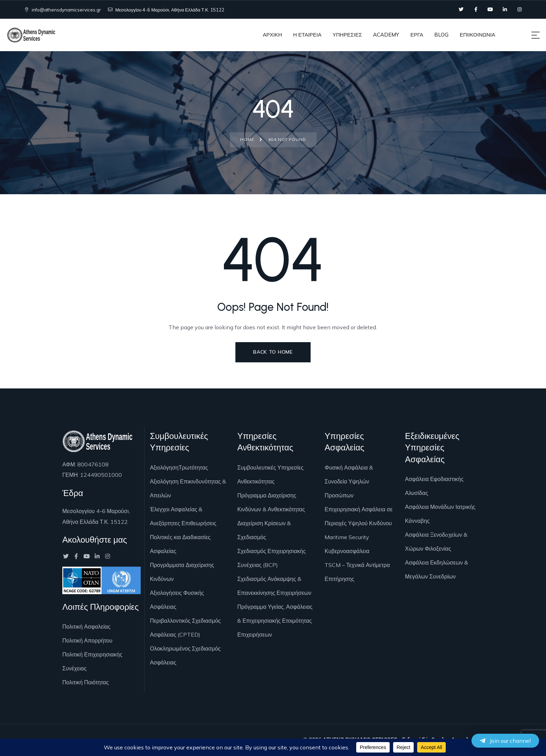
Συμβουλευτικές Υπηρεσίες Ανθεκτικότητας (270, 474)
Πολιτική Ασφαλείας (86, 627)
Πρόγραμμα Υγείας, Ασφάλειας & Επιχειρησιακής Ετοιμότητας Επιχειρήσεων (275, 621)
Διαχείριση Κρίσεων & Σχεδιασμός (264, 530)
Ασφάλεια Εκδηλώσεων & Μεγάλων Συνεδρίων (436, 569)
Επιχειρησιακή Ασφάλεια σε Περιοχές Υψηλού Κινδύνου (358, 516)
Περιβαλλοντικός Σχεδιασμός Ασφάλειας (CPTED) (185, 628)
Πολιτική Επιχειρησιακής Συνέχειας (92, 661)
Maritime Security (347, 537)
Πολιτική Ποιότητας (85, 682)
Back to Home (273, 352)
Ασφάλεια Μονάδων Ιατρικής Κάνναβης (440, 514)
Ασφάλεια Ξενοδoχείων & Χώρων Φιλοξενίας (436, 542)
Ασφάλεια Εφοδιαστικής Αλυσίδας (434, 486)
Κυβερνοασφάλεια (347, 551)
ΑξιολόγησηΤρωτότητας (179, 467)
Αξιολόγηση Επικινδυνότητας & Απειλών (188, 488)
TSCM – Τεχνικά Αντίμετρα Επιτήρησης (357, 572)
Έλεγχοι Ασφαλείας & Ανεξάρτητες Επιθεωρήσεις (183, 516)
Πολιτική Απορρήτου (87, 640)
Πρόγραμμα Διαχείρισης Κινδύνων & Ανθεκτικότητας (271, 502)
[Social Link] (461, 9)
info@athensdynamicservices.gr (63, 10)
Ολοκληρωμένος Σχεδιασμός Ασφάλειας (185, 655)
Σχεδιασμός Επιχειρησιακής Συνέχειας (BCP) (271, 558)
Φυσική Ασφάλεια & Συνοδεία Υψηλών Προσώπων (349, 481)
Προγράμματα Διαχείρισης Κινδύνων (182, 572)
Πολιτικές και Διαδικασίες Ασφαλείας (180, 544)
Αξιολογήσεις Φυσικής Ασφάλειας (177, 600)
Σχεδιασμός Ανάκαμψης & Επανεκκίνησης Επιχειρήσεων (274, 586)
